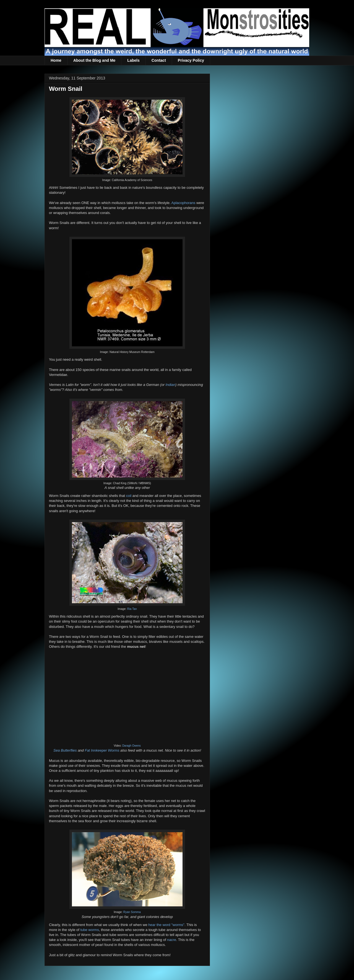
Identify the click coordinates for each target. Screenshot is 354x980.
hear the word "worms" (166, 925)
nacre (172, 940)
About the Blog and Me (94, 60)
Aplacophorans (183, 203)
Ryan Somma (132, 912)
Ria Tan (132, 609)
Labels (133, 60)
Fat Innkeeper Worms (102, 750)
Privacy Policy (191, 60)
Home (56, 60)
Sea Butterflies (65, 750)
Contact (159, 60)
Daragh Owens (132, 746)
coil (129, 496)
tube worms (89, 930)
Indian (171, 385)
